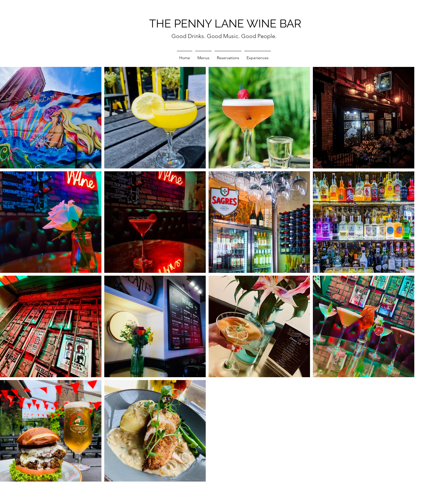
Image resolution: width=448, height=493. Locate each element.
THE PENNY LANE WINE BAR (225, 23)
